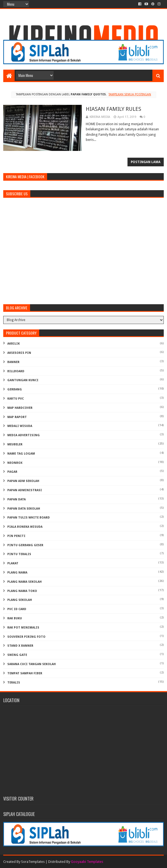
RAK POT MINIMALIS (23, 628)
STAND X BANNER (20, 646)
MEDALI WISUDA (20, 426)
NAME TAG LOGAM (21, 454)
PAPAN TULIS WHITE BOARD (29, 518)
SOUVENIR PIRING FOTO (26, 637)
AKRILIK (14, 344)
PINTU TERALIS (19, 554)
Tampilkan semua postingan (130, 94)
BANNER (13, 362)
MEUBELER (15, 444)
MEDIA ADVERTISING (24, 435)
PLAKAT (13, 563)
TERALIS (14, 683)
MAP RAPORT (17, 417)
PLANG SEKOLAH (20, 600)
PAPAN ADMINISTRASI (25, 490)
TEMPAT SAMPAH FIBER (25, 673)
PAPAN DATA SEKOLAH (24, 509)
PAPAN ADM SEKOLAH (23, 481)
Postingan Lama (146, 162)
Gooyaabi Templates (87, 862)
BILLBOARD (16, 371)
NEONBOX (15, 463)
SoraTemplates (33, 862)
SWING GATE (17, 655)
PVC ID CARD (17, 609)
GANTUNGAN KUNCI (23, 380)
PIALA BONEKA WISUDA (25, 527)
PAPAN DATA (17, 499)
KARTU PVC (16, 399)
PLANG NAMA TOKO (22, 591)
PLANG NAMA (17, 573)
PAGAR (12, 472)
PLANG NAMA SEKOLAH (24, 582)
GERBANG (15, 389)
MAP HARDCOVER (20, 408)
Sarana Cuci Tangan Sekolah (32, 664)
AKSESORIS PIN (19, 353)
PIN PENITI (16, 536)
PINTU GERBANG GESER (25, 545)
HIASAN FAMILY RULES (114, 109)
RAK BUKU (15, 618)
